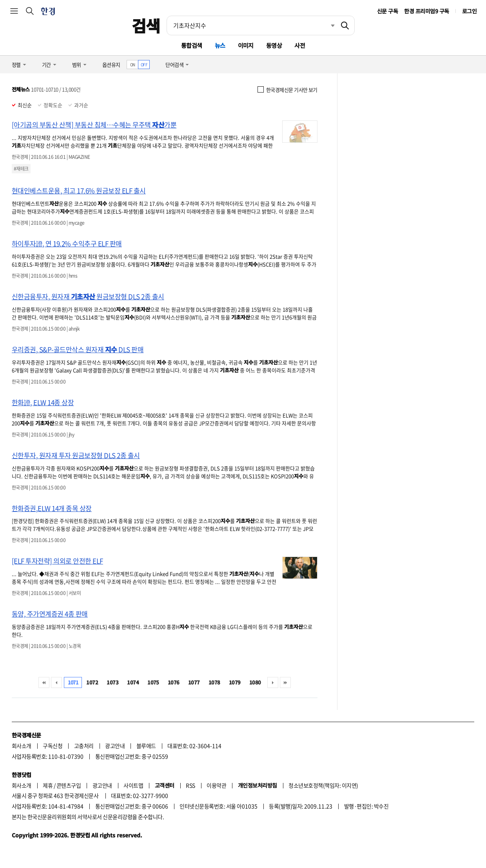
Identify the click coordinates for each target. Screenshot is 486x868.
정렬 (16, 65)
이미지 (246, 45)
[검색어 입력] (251, 25)
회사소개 (22, 746)
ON (133, 65)
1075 (153, 682)
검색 (146, 25)
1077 (194, 682)
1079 (235, 682)
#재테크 (21, 169)
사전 (300, 45)
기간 (46, 65)
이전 (56, 682)
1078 (214, 682)
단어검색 (174, 65)
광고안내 (115, 746)
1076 (174, 682)
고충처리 (84, 746)
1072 (92, 682)
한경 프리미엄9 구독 (426, 11)
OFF (144, 65)
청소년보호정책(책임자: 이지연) (323, 785)
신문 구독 (387, 11)
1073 (112, 682)
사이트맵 (133, 785)
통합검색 (192, 45)
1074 (133, 682)
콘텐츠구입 (69, 785)
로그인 (469, 11)
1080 (255, 682)
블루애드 (146, 746)
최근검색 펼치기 (327, 25)
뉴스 (220, 45)
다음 (273, 682)
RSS (190, 785)
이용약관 (216, 785)
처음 (44, 682)
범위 (77, 65)
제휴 (48, 785)
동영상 (274, 45)
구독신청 (53, 746)
